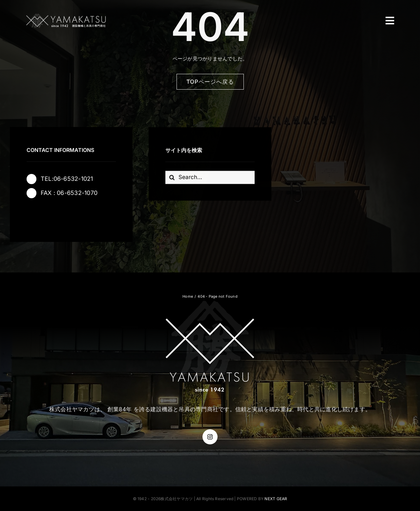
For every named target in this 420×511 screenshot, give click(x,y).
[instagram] (71, 215)
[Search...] (210, 178)
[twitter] (52, 215)
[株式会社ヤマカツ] (66, 16)
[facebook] (34, 215)
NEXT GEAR (276, 499)
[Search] (172, 178)
